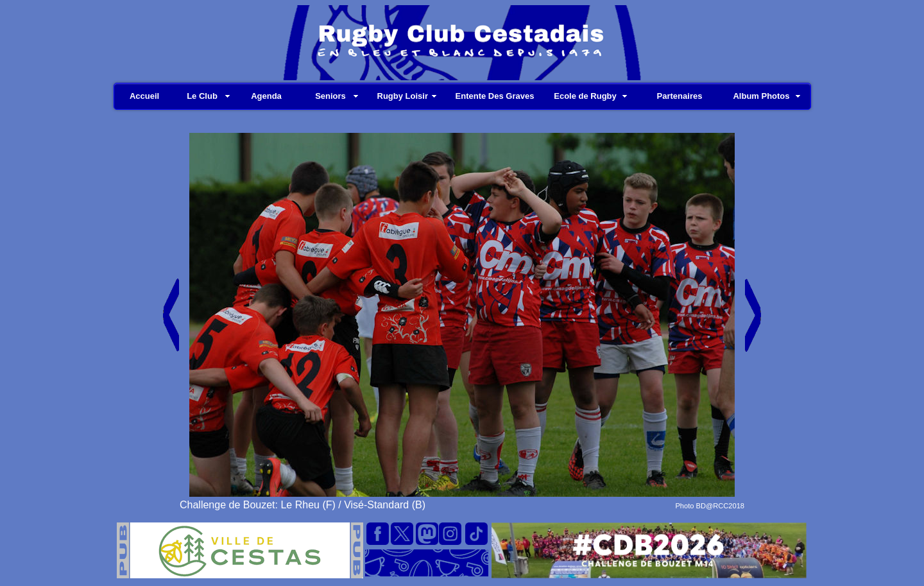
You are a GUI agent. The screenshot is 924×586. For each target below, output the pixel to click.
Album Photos (761, 96)
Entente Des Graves (495, 96)
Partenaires (680, 96)
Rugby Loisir (403, 96)
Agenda (266, 96)
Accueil (144, 96)
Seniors (330, 96)
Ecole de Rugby (585, 96)
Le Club (202, 96)
